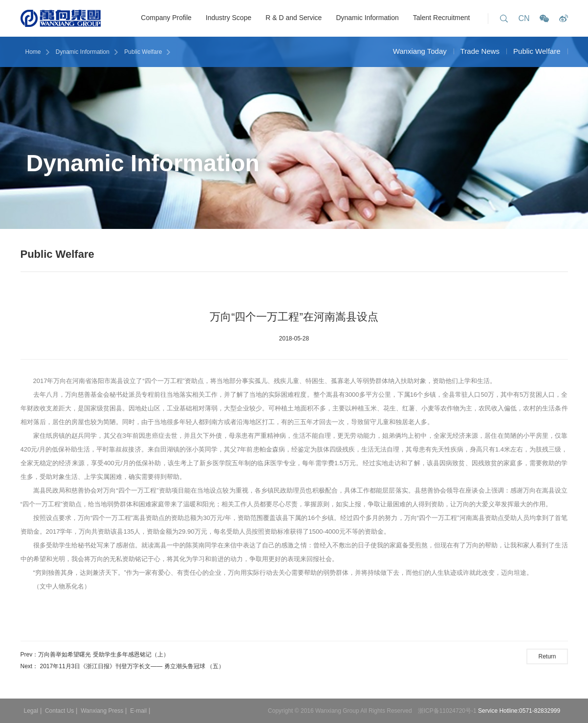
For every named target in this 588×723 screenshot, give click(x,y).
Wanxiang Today (420, 51)
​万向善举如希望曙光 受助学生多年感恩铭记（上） (103, 655)
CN (524, 19)
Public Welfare (143, 52)
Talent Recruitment (442, 18)
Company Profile (166, 18)
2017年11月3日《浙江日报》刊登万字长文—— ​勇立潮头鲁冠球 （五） (132, 666)
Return (547, 656)
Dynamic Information (367, 18)
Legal (31, 711)
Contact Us (59, 711)
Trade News (480, 51)
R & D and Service (294, 18)
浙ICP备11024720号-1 (448, 711)
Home (33, 52)
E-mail (138, 711)
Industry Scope (229, 18)
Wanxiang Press (102, 711)
